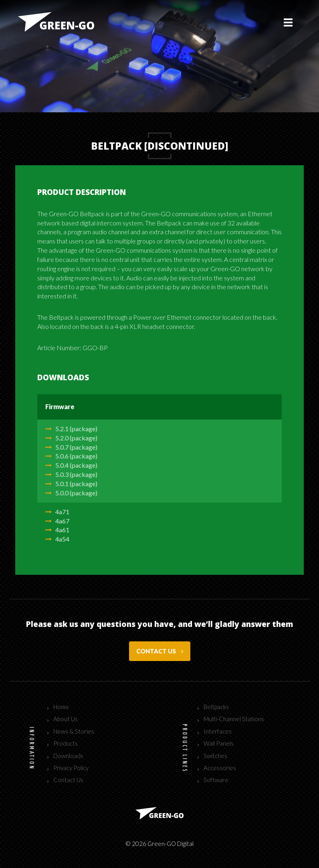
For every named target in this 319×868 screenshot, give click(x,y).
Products (66, 743)
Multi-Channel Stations (234, 719)
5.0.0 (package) (71, 493)
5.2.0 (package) (71, 438)
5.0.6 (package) (71, 456)
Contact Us (68, 780)
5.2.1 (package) (71, 429)
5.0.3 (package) (71, 474)
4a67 (57, 521)
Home (61, 707)
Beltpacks (216, 707)
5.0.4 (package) (71, 465)
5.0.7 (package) (71, 447)
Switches (215, 756)
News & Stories (74, 731)
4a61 (57, 530)
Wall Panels (219, 743)
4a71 (57, 512)
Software (216, 780)
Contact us (160, 651)
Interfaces (218, 731)
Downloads (68, 756)
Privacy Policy (71, 768)
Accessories (220, 768)
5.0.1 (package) (71, 484)
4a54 (57, 539)
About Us (66, 719)
